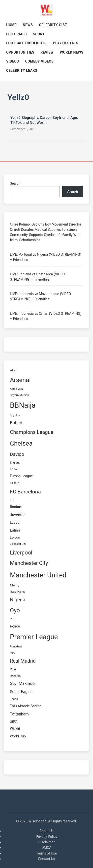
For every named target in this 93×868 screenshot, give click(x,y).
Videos (13, 61)
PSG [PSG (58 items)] (13, 653)
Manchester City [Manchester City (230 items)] (29, 563)
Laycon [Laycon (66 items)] (15, 538)
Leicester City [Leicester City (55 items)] (18, 544)
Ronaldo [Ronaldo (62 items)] (15, 676)
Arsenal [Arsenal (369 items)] (20, 380)
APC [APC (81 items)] (13, 370)
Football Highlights (26, 43)
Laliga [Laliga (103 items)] (15, 530)
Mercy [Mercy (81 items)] (15, 585)
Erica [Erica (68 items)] (13, 469)
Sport (39, 34)
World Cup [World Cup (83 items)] (18, 736)
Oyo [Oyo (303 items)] (15, 610)
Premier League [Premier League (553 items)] (34, 637)
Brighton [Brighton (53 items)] (15, 415)
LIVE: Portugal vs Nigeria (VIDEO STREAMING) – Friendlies (46, 257)
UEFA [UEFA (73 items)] (14, 722)
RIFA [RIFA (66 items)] (13, 669)
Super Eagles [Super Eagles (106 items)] (21, 692)
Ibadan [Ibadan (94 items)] (15, 507)
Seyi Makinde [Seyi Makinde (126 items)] (22, 683)
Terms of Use (46, 853)
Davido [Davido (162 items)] (17, 454)
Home (11, 25)
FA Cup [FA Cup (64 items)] (15, 483)
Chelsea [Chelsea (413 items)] (21, 443)
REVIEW (47, 52)
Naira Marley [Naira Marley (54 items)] (17, 592)
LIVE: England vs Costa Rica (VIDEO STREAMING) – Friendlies (37, 277)
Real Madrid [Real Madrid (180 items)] (23, 661)
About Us (46, 831)
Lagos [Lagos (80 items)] (15, 522)
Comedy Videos (40, 61)
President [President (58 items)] (16, 646)
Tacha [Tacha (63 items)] (14, 699)
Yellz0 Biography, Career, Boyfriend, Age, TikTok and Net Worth (44, 120)
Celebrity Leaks (22, 71)
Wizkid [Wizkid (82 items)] (15, 729)
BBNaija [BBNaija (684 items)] (23, 405)
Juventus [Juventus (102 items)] (18, 515)
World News (72, 52)
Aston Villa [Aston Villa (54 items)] (16, 389)
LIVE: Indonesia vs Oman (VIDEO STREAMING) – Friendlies (46, 316)
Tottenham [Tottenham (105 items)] (19, 714)
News (28, 25)
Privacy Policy (46, 837)
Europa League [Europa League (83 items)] (21, 476)
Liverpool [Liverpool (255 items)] (21, 552)
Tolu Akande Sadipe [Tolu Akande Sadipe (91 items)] (26, 706)
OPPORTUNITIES (20, 52)
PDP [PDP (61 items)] (13, 619)
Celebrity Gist (53, 25)
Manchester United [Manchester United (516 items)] (38, 575)
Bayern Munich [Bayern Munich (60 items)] (19, 395)
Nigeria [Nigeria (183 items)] (18, 600)
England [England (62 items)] (15, 463)
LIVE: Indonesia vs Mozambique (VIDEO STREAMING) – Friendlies (40, 296)
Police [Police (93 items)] (15, 626)
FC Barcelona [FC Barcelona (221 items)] (25, 492)
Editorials (16, 34)
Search (15, 183)
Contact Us (46, 859)
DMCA (47, 848)
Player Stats (66, 43)
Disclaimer (46, 842)
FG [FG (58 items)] (12, 500)
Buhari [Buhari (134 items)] (16, 423)
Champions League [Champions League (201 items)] (32, 432)
